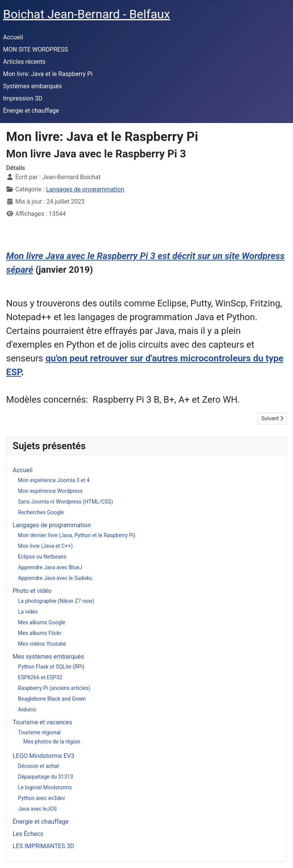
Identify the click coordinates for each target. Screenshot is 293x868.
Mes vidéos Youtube (42, 644)
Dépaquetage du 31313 (46, 777)
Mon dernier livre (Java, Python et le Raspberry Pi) (77, 535)
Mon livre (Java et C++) (45, 546)
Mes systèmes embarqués (48, 657)
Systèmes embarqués (32, 86)
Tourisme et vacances (42, 722)
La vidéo (28, 612)
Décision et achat (39, 766)
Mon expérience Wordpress (50, 491)
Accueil (13, 37)
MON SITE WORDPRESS (35, 49)
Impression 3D (23, 98)
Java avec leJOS (37, 809)
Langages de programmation (85, 189)
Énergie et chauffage (31, 111)
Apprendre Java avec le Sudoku (55, 578)
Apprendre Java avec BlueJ (50, 567)
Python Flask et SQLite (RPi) (51, 667)
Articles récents (24, 62)
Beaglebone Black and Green (52, 699)
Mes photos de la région (52, 742)
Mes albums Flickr (40, 633)
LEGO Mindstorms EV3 (43, 756)
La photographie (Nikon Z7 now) (56, 601)
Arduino (27, 709)
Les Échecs (28, 834)
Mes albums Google (42, 622)
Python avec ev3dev (41, 798)
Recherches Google (41, 512)
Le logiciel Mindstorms (45, 787)
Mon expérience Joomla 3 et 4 (54, 480)
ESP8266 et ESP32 (40, 677)
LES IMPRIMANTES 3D (43, 846)
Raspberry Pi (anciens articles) (54, 688)
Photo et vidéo (32, 591)
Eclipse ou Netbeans (42, 557)
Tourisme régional (39, 732)
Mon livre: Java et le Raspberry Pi (48, 74)
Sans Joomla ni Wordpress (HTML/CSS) (65, 502)
